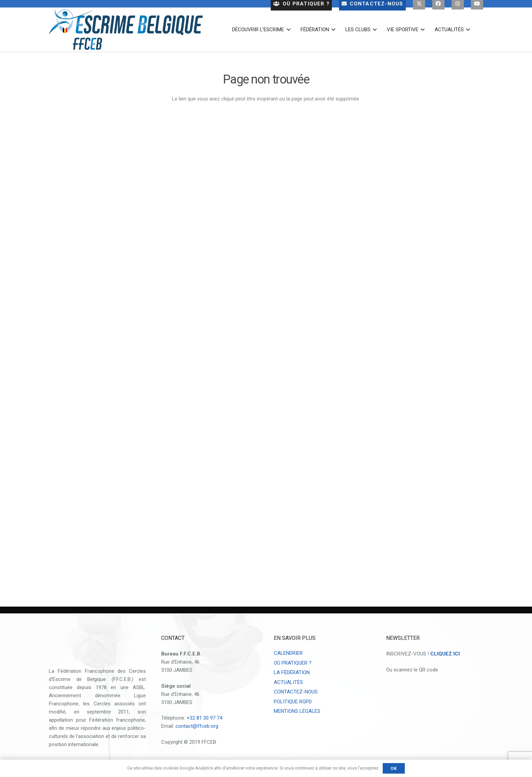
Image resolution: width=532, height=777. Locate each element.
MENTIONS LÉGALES (297, 711)
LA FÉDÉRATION (292, 672)
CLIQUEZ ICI (445, 654)
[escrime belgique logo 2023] (126, 30)
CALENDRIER (288, 653)
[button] (287, 30)
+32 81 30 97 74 (204, 718)
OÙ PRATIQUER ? (293, 663)
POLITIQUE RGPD (293, 702)
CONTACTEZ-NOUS (296, 692)
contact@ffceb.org (197, 726)
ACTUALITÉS (288, 682)
